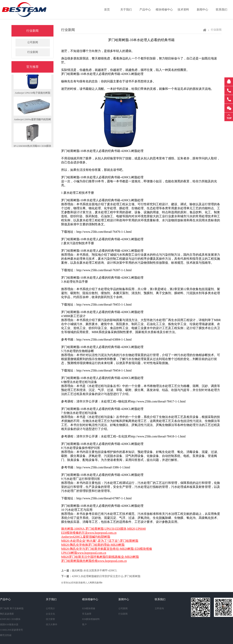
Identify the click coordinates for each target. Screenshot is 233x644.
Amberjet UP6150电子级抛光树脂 (32, 94)
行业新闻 (32, 31)
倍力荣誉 (50, 619)
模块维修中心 (164, 10)
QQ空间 (72, 583)
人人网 (88, 583)
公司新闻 (33, 42)
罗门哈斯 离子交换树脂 (12, 608)
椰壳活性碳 (6, 635)
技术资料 (183, 10)
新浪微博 (80, 583)
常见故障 (87, 614)
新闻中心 (202, 10)
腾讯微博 (96, 583)
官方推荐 (32, 67)
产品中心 (145, 10)
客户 (84, 625)
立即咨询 (159, 608)
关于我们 (126, 10)
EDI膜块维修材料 (91, 619)
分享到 (65, 583)
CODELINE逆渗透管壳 (11, 630)
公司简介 (50, 608)
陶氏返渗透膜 (7, 614)
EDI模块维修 (89, 608)
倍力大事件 (52, 625)
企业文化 (50, 614)
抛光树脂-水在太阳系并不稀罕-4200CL (94, 571)
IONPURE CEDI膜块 (10, 619)
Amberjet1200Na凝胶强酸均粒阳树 (32, 121)
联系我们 (222, 10)
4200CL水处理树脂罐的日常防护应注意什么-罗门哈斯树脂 (106, 576)
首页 (107, 10)
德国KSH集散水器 (9, 625)
